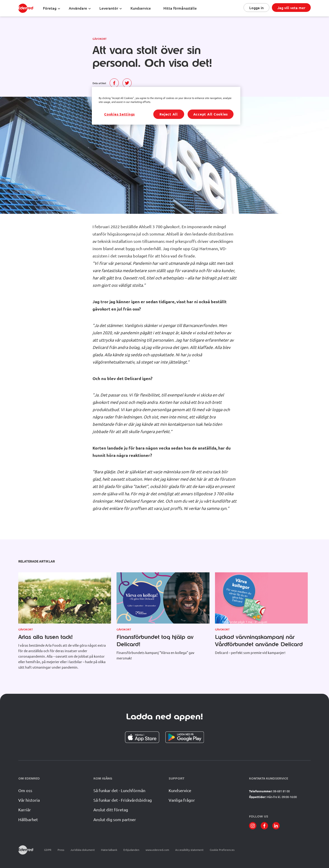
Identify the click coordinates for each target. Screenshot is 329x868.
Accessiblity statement (189, 850)
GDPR (48, 850)
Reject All (169, 114)
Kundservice (180, 790)
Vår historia (29, 800)
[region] (166, 106)
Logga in (256, 8)
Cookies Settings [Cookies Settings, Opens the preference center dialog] (119, 114)
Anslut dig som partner (115, 819)
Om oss (25, 790)
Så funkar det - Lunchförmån (119, 790)
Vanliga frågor (182, 800)
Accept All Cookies (211, 114)
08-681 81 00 (281, 791)
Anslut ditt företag (111, 810)
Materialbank (109, 850)
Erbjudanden (131, 850)
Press (61, 850)
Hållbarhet (28, 819)
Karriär (25, 810)
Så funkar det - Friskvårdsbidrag (123, 800)
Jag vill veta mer (291, 8)
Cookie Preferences (222, 850)
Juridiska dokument (83, 850)
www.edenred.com (157, 850)
